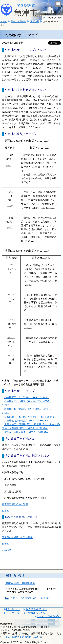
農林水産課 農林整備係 (20, 583)
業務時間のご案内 (32, 637)
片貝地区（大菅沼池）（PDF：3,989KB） (27, 421)
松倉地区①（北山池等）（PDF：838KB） (27, 397)
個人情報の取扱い (36, 609)
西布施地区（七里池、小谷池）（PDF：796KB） (30, 417)
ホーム (4, 21)
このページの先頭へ (49, 616)
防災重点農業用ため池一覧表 (17, 537)
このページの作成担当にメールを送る (30, 598)
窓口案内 (13, 637)
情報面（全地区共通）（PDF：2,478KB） (27, 432)
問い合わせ (13, 609)
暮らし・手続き (19, 21)
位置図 (6, 511)
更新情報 (35, 21)
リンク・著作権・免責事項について (28, 613)
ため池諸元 (8, 550)
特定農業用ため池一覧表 (15, 504)
